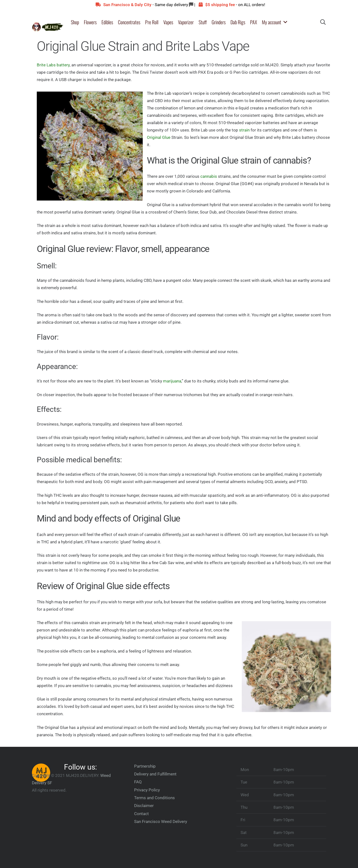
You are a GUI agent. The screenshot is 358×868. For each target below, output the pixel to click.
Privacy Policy (147, 790)
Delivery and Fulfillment (155, 774)
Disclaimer (144, 806)
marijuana (172, 381)
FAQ (138, 782)
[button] (284, 22)
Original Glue (159, 137)
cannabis (209, 176)
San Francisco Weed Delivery (161, 821)
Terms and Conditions (154, 798)
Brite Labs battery (53, 65)
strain (244, 130)
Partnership (145, 766)
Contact (141, 814)
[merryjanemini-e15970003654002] (48, 22)
